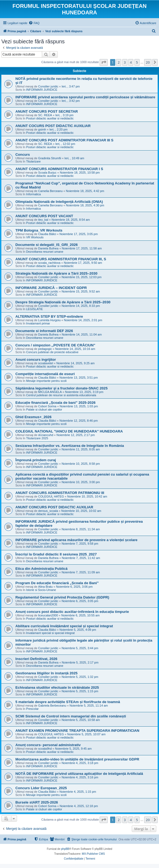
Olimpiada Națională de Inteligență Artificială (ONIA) (59, 202)
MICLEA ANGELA (50, 392)
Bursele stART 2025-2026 (37, 802)
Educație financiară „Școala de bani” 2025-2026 (55, 403)
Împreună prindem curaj (36, 460)
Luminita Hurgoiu (49, 320)
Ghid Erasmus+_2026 (33, 417)
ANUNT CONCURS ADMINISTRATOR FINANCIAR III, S (61, 259)
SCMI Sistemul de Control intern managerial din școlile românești (71, 716)
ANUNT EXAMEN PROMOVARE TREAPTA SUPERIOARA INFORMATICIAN (77, 731)
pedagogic (45, 349)
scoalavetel (45, 363)
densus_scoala (48, 511)
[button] (104, 62)
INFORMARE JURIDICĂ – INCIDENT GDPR (51, 288)
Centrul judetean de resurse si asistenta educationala (61, 395)
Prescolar (32, 709)
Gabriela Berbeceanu (52, 706)
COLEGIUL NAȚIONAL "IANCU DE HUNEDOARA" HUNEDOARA (69, 431)
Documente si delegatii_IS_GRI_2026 (47, 245)
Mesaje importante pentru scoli (46, 381)
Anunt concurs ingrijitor (36, 360)
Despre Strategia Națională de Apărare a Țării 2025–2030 (63, 302)
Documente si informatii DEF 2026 (44, 331)
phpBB (65, 849)
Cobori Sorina (47, 406)
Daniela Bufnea (48, 248)
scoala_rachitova (49, 263)
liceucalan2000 (48, 615)
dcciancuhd (46, 435)
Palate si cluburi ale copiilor (44, 409)
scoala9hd (45, 749)
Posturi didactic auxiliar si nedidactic (50, 118)
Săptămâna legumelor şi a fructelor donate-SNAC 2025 (62, 388)
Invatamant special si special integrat (50, 633)
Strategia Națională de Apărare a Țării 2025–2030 (56, 273)
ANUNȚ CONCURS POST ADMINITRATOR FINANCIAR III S (64, 140)
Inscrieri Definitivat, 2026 (36, 659)
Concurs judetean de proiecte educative (52, 352)
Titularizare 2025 (37, 438)
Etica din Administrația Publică (41, 569)
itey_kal (43, 220)
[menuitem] (34, 23)
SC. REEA (45, 115)
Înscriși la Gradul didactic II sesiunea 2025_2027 (56, 554)
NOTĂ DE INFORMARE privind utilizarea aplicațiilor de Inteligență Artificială (79, 774)
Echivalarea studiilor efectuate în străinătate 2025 (57, 687)
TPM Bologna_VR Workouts (39, 230)
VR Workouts (35, 237)
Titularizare (33, 161)
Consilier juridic (48, 86)
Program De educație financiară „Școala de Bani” (57, 583)
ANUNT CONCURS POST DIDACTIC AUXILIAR (54, 507)
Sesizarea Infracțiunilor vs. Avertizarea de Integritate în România (70, 446)
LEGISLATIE (35, 309)
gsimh (42, 129)
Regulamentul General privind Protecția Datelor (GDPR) (62, 597)
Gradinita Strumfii (50, 158)
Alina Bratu (45, 587)
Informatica (33, 194)
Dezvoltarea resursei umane (45, 252)
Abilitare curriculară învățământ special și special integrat (64, 626)
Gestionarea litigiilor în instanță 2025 (46, 673)
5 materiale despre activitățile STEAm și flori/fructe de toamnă (68, 702)
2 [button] (119, 62)
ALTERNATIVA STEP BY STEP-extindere (49, 316)
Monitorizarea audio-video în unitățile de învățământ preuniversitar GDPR (77, 759)
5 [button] (137, 62)
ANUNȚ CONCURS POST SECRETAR (47, 111)
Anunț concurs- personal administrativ (48, 745)
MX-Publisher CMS (93, 854)
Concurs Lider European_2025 (41, 788)
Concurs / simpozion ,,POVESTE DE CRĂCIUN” (55, 345)
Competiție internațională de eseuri (45, 374)
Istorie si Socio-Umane (41, 590)
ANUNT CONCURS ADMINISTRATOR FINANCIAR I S (59, 169)
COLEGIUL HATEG (51, 496)
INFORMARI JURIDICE (42, 90)
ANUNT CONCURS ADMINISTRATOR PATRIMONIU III (60, 493)
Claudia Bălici (47, 234)
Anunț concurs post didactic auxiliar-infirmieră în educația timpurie (72, 612)
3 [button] (125, 62)
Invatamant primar (38, 323)
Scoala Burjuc (47, 173)
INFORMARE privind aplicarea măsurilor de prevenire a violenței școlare (76, 540)
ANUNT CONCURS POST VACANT (44, 216)
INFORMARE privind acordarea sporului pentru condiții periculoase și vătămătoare (85, 97)
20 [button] (148, 62)
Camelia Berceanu (50, 191)
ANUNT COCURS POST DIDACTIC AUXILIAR (53, 126)
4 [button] (131, 62)
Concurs (23, 155)
